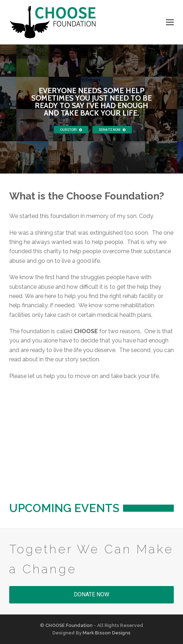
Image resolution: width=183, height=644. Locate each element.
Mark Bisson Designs (107, 633)
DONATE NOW (112, 130)
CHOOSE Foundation (69, 625)
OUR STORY (71, 130)
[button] (170, 22)
